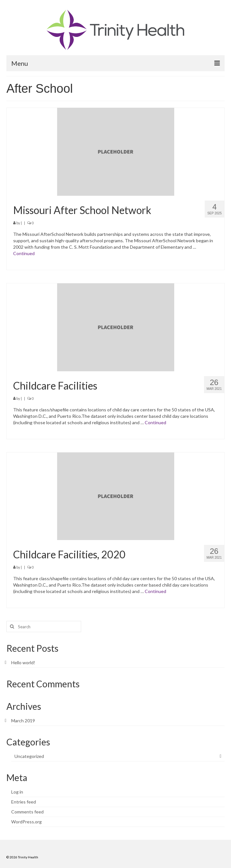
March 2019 (23, 721)
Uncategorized (29, 756)
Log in (17, 792)
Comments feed (27, 812)
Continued (24, 253)
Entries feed (24, 802)
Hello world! (23, 662)
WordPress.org (26, 822)
